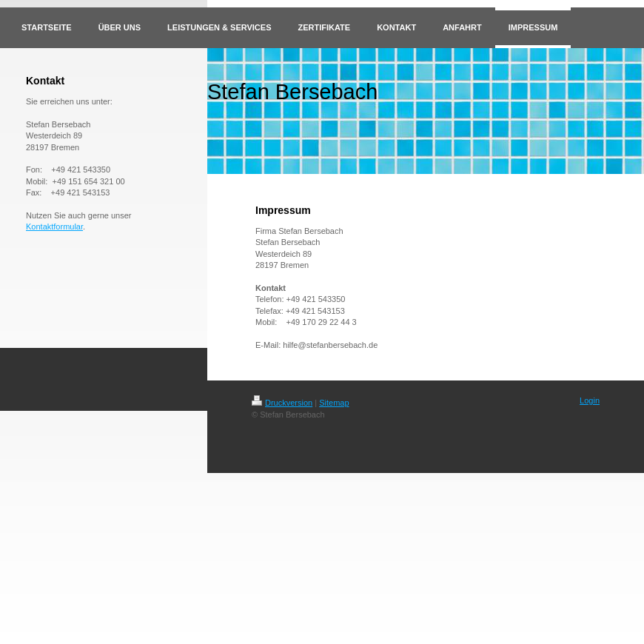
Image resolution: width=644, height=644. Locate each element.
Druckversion (282, 403)
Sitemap (334, 403)
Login (590, 400)
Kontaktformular (54, 227)
